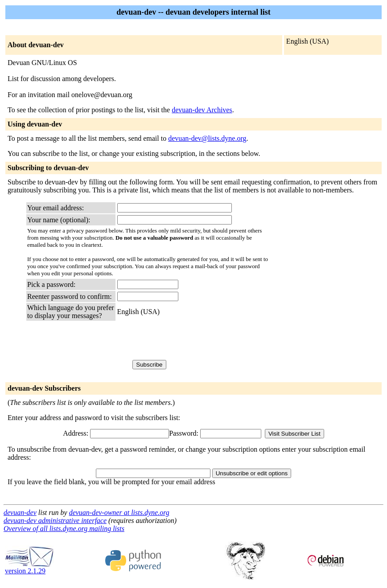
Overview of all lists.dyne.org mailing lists (64, 529)
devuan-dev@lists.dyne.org (207, 138)
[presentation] (185, 340)
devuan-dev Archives (202, 110)
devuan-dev (20, 512)
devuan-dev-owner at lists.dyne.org (119, 512)
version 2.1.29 (29, 568)
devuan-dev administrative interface (55, 521)
